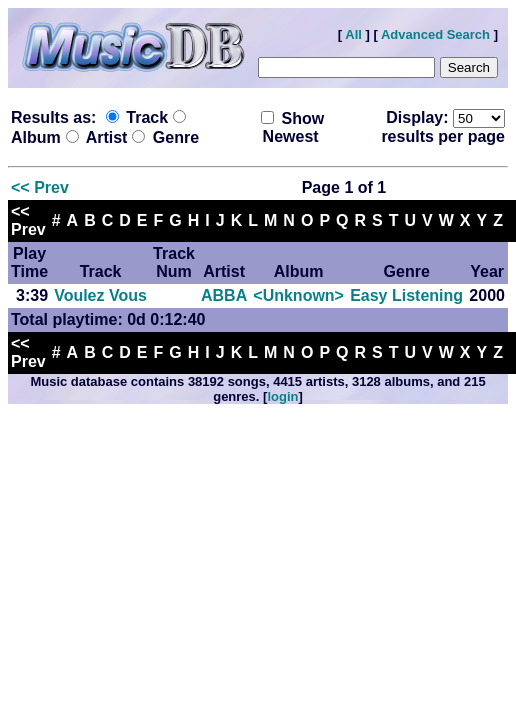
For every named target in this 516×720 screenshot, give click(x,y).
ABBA (224, 295)
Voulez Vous (100, 295)
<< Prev (40, 187)
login (282, 396)
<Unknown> (298, 295)
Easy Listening (406, 295)
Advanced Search (435, 34)
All (353, 34)
